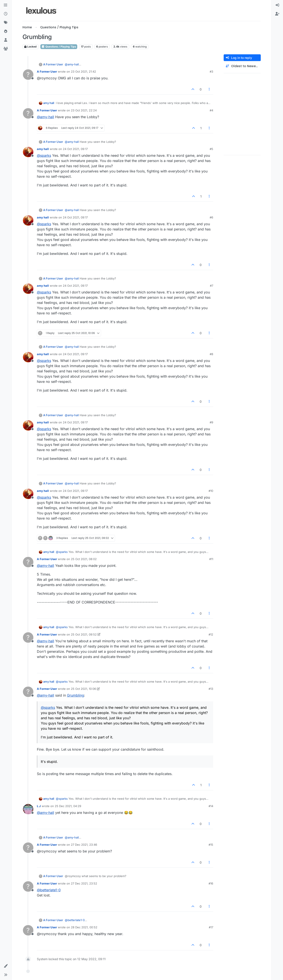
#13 (211, 689)
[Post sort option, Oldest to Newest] (242, 66)
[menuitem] (277, 5)
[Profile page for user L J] (28, 809)
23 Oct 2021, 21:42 (83, 72)
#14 (211, 806)
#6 (211, 217)
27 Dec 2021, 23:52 (84, 883)
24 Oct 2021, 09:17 (75, 149)
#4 (211, 110)
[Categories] (6, 5)
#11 (211, 559)
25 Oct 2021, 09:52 (84, 634)
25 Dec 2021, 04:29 (68, 806)
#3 (211, 72)
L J (39, 806)
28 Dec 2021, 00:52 (84, 927)
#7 (212, 286)
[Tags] (6, 23)
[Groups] (6, 49)
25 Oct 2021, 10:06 (83, 689)
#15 (211, 845)
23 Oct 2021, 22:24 (84, 110)
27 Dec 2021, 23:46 (84, 845)
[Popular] (6, 31)
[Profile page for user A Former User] (28, 75)
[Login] (277, 5)
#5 (211, 149)
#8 (211, 354)
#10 (211, 491)
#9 (211, 422)
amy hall (49, 103)
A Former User (53, 64)
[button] (6, 966)
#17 (211, 927)
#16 (211, 883)
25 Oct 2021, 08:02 (84, 559)
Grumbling (75, 695)
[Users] (6, 40)
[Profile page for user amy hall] (28, 152)
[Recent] (6, 14)
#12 (211, 634)
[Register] (277, 14)
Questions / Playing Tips (59, 47)
